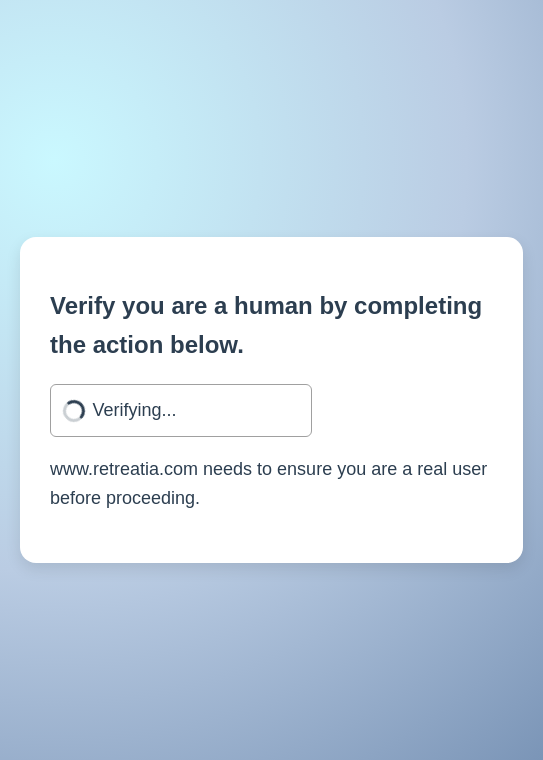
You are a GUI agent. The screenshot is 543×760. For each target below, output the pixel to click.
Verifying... (135, 410)
